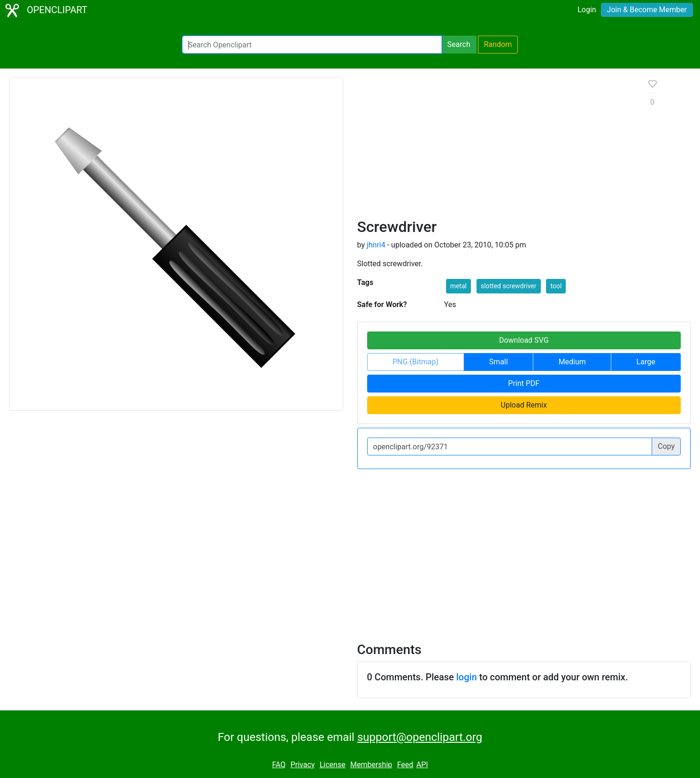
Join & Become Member (647, 10)
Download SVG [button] (524, 340)
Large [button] (646, 362)
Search (459, 44)
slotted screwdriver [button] (509, 286)
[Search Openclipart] (312, 45)
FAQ (279, 765)
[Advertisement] (495, 147)
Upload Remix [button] (524, 405)
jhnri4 (376, 245)
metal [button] (458, 286)
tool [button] (556, 286)
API (422, 765)
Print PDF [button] (524, 383)
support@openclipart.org (420, 737)
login (467, 677)
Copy (666, 446)
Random (498, 44)
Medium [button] (572, 362)
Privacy (303, 765)
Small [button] (499, 362)
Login (587, 10)
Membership (371, 765)
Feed (405, 765)
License (333, 765)
